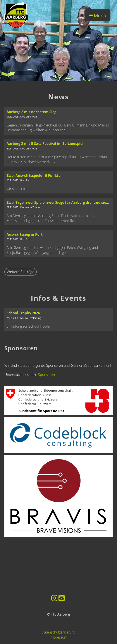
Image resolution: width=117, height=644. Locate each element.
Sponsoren (46, 375)
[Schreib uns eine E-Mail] (62, 598)
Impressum (58, 637)
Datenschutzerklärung (58, 632)
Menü (97, 15)
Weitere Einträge (21, 272)
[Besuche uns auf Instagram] (54, 598)
